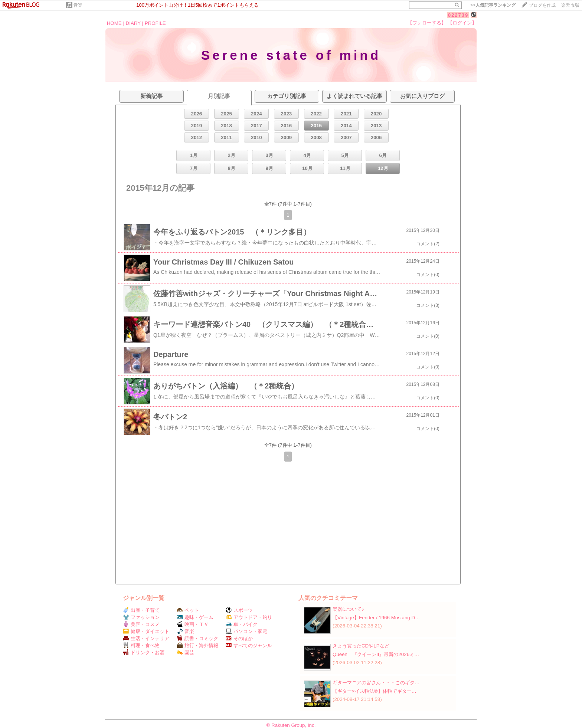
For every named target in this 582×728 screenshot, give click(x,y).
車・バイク (242, 624)
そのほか (239, 638)
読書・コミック (197, 638)
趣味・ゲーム (195, 617)
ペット (188, 610)
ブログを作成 (542, 5)
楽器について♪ (348, 609)
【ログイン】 (462, 23)
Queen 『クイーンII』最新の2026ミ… (376, 654)
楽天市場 (570, 5)
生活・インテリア (146, 638)
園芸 (185, 652)
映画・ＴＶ (193, 624)
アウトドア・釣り (249, 617)
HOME (114, 23)
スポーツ (239, 610)
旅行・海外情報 (197, 645)
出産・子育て (141, 610)
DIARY (133, 23)
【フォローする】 (427, 23)
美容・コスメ (141, 624)
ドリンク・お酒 (144, 652)
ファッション (141, 617)
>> (493, 5)
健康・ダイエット (146, 631)
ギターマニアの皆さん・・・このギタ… (376, 683)
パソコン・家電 (246, 631)
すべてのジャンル (249, 645)
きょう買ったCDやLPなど (361, 646)
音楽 (78, 5)
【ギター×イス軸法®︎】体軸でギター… (375, 691)
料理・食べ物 (141, 645)
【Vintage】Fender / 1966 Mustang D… (376, 618)
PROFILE (155, 23)
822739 (458, 15)
